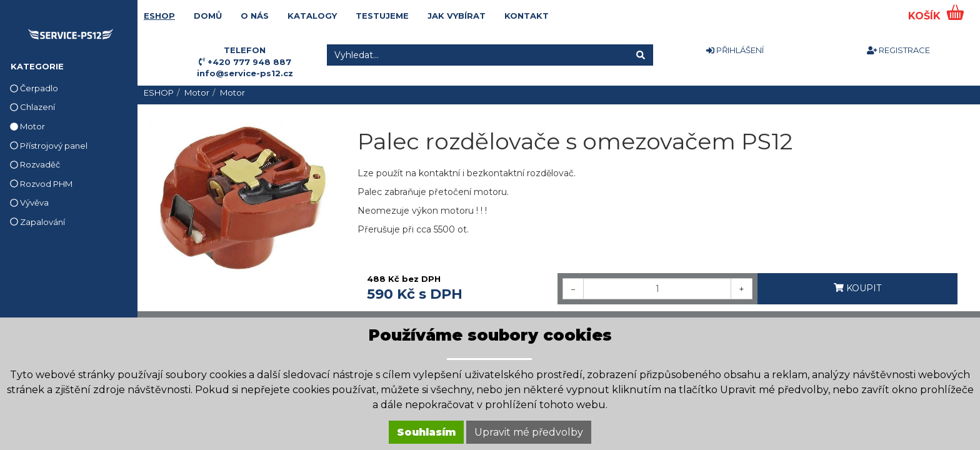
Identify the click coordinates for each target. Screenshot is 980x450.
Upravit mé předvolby (529, 432)
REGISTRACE (898, 50)
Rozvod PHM (41, 184)
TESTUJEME (382, 16)
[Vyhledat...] (478, 55)
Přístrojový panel (49, 146)
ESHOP (159, 16)
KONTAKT (527, 16)
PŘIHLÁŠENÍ (735, 50)
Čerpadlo (34, 88)
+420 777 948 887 (249, 62)
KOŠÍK (926, 16)
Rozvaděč (35, 164)
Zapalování (37, 222)
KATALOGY (312, 16)
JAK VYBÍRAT (457, 16)
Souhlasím (426, 432)
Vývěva (29, 202)
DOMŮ (208, 16)
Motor (27, 126)
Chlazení (32, 107)
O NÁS (255, 16)
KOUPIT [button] (857, 288)
